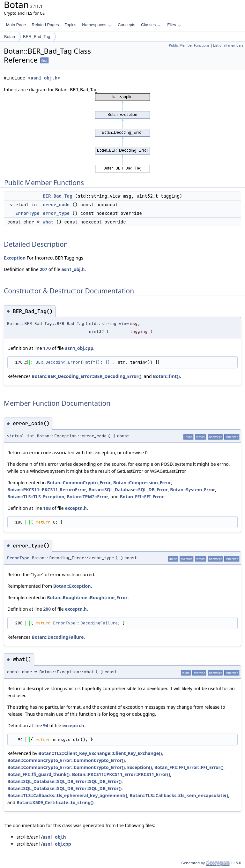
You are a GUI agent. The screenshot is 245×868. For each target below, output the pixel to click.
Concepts (126, 25)
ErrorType (27, 213)
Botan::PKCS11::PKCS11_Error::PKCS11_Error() (121, 774)
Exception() (140, 767)
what (48, 222)
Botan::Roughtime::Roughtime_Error (87, 597)
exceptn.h (76, 508)
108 (47, 508)
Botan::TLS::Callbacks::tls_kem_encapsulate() (179, 795)
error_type (56, 213)
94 (46, 725)
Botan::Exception (72, 586)
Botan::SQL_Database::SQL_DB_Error (128, 490)
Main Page (16, 25)
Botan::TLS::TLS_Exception (36, 497)
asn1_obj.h (44, 78)
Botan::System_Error (193, 490)
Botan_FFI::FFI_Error (142, 497)
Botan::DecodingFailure (58, 637)
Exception (15, 258)
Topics (70, 25)
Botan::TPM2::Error (87, 497)
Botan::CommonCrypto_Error (79, 483)
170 (47, 348)
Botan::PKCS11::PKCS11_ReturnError (47, 490)
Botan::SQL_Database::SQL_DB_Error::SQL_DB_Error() (64, 781)
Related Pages (45, 25)
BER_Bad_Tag (37, 37)
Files (174, 25)
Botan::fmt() (166, 376)
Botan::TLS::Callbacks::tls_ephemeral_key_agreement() (67, 795)
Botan (10, 37)
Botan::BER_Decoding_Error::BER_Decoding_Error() (86, 376)
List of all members (228, 45)
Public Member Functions (189, 45)
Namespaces (97, 25)
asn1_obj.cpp (79, 348)
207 (43, 269)
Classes (151, 25)
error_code (56, 205)
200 (47, 609)
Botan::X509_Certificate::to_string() (55, 802)
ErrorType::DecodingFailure (85, 623)
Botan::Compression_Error (142, 483)
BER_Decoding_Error (58, 362)
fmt (87, 362)
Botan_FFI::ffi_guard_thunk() (38, 774)
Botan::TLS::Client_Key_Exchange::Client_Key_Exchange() (100, 753)
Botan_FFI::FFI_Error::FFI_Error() (189, 767)
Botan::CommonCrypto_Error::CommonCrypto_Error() (66, 760)
